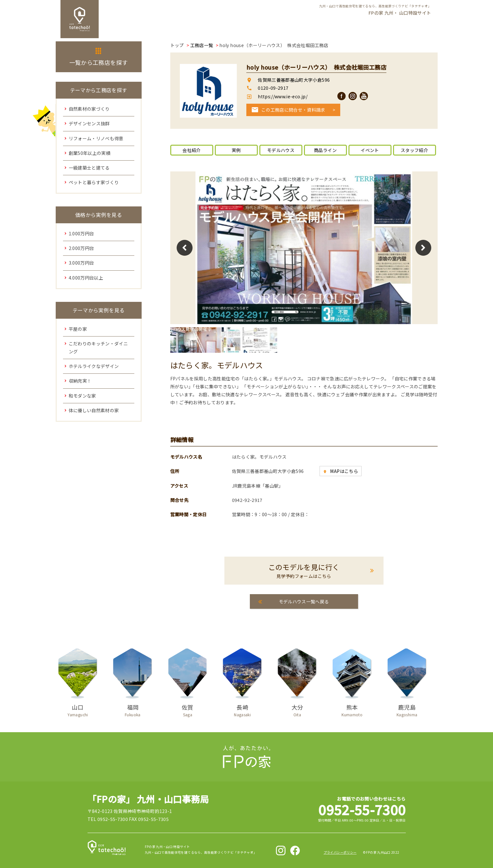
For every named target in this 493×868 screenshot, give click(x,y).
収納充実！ (80, 381)
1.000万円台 (81, 233)
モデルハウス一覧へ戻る (304, 601)
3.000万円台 (81, 263)
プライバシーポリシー (340, 852)
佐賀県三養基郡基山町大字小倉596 (294, 80)
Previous (185, 248)
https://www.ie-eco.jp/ (282, 96)
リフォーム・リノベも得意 (96, 138)
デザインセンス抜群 (89, 123)
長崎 (243, 709)
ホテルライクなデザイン (94, 366)
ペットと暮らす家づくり (94, 182)
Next (423, 248)
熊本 (352, 709)
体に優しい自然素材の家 (94, 410)
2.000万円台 (81, 248)
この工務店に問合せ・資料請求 (293, 110)
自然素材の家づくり (89, 109)
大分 (297, 709)
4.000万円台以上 (86, 278)
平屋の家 (78, 329)
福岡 (133, 709)
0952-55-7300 (362, 809)
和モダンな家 (82, 396)
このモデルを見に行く (304, 571)
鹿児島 (407, 709)
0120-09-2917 (273, 88)
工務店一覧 (202, 45)
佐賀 (187, 709)
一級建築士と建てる (89, 168)
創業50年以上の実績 (90, 153)
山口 (78, 709)
